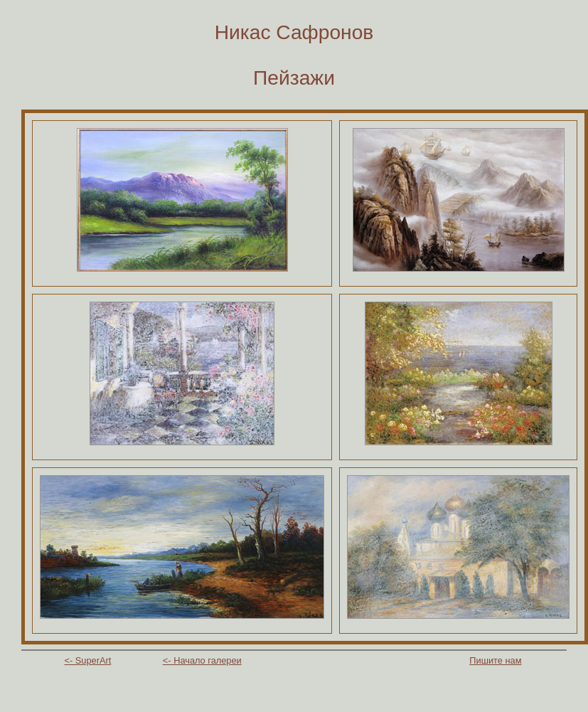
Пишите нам (495, 660)
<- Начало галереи (202, 660)
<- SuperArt (88, 660)
